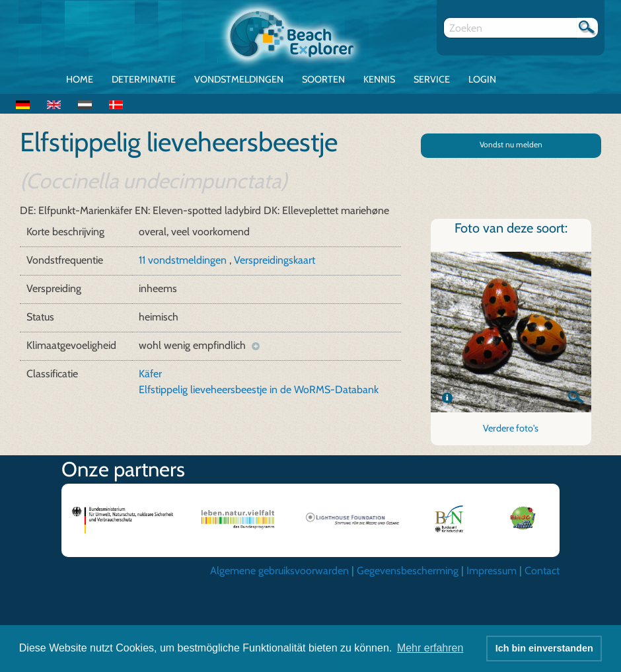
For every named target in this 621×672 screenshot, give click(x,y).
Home (80, 79)
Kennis (379, 79)
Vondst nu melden (511, 144)
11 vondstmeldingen (184, 260)
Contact (542, 571)
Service (432, 79)
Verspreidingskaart (274, 260)
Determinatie (144, 79)
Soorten (323, 79)
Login (482, 79)
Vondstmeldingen (239, 79)
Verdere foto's (511, 428)
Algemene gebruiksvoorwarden (279, 571)
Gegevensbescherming (408, 571)
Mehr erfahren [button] (430, 648)
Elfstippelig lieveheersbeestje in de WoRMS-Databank (259, 390)
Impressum (492, 571)
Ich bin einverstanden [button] (544, 648)
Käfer (150, 374)
